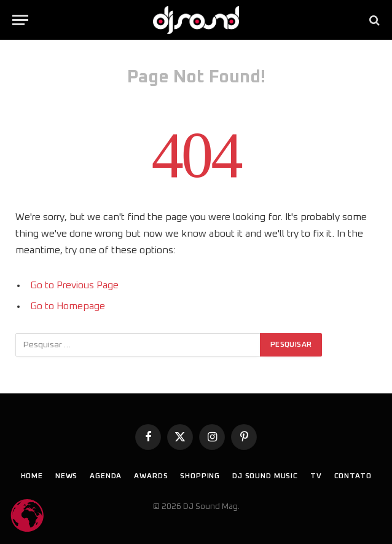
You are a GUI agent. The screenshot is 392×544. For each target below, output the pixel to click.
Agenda (106, 476)
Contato (353, 476)
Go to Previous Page (74, 285)
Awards (151, 476)
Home (32, 476)
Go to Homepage (68, 306)
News (66, 476)
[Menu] (20, 20)
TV (316, 476)
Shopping (200, 476)
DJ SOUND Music (265, 476)
